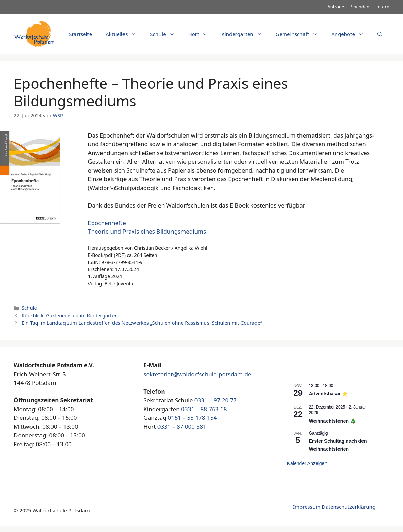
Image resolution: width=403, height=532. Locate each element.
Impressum (307, 507)
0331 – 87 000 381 (182, 427)
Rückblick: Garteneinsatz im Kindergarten (70, 315)
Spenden (360, 7)
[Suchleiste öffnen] (380, 34)
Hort (201, 34)
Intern (383, 7)
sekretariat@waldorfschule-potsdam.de (197, 374)
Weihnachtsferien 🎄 (333, 421)
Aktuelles (124, 34)
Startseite (80, 34)
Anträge (336, 7)
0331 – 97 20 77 (216, 400)
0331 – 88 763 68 (204, 409)
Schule (165, 34)
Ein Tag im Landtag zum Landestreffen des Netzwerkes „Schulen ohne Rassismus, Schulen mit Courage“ (142, 323)
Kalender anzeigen (307, 463)
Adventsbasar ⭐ (328, 394)
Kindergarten (245, 34)
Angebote (351, 34)
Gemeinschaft (300, 34)
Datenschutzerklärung (349, 507)
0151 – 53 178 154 (192, 418)
